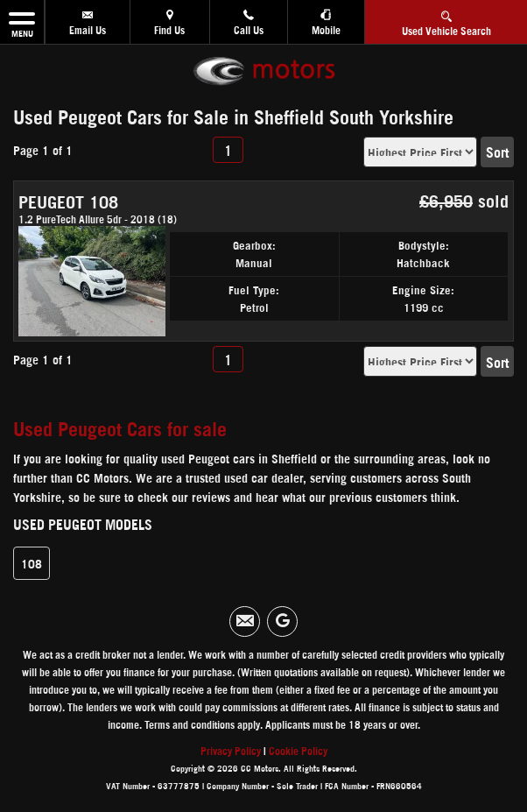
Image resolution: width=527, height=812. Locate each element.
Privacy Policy (231, 750)
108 (32, 563)
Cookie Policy (298, 750)
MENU (22, 22)
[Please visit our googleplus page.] (282, 621)
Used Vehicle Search (446, 21)
